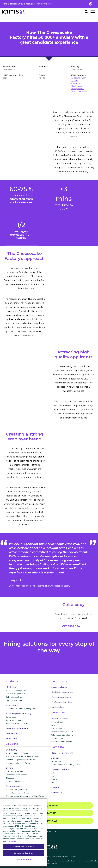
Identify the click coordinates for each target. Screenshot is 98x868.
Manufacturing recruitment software (21, 760)
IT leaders (10, 778)
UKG (53, 783)
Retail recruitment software (17, 753)
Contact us (57, 793)
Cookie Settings (50, 856)
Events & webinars (59, 728)
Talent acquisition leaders (16, 775)
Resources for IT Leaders (62, 742)
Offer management (14, 700)
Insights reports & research (62, 732)
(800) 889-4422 (49, 806)
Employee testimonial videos (18, 723)
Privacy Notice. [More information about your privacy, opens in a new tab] (13, 841)
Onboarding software (15, 697)
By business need (15, 786)
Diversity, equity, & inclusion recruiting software (25, 796)
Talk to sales (49, 821)
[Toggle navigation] (93, 11)
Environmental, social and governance (67, 764)
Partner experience (61, 697)
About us (56, 758)
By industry (11, 750)
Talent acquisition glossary (62, 735)
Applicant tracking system (16, 690)
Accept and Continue (24, 847)
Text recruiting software (16, 694)
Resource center (60, 718)
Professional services (62, 702)
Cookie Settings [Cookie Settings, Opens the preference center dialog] (23, 859)
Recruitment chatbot (14, 720)
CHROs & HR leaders (14, 771)
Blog (53, 725)
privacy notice (49, 659)
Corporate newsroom (62, 753)
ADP (53, 773)
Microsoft (55, 779)
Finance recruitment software (18, 763)
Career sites (11, 717)
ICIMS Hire (11, 687)
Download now (71, 626)
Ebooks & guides (58, 722)
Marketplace (58, 707)
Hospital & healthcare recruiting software (23, 756)
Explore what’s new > (42, 4)
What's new (11, 738)
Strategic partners (60, 769)
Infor (53, 776)
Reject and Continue (23, 853)
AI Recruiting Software (17, 728)
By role (9, 768)
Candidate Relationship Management (78, 86)
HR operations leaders (15, 781)
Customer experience (62, 692)
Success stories (59, 687)
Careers (55, 788)
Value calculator (58, 738)
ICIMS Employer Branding (19, 713)
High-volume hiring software (17, 793)
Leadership (56, 761)
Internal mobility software (16, 789)
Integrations (12, 733)
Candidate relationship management (21, 709)
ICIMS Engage (13, 705)
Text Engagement (79, 91)
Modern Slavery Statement (66, 856)
